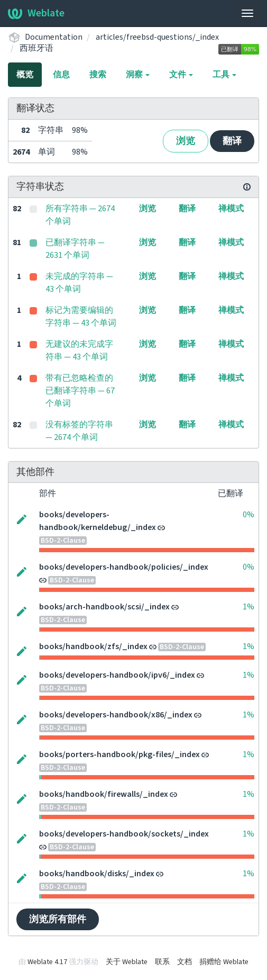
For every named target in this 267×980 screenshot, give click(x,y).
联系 (162, 962)
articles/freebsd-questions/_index (157, 37)
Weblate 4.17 (47, 962)
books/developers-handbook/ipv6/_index (117, 675)
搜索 (98, 75)
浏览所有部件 (58, 919)
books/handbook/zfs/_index (93, 646)
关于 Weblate (127, 962)
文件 (181, 75)
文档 (185, 962)
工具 (224, 75)
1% (248, 607)
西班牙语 (36, 48)
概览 (25, 75)
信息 (61, 75)
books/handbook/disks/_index (97, 874)
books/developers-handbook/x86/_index (116, 715)
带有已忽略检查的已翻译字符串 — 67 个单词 (80, 391)
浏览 (186, 141)
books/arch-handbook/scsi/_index (104, 607)
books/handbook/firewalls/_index (104, 794)
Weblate (36, 13)
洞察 (138, 75)
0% (248, 515)
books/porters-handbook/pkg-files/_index (119, 754)
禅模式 (231, 209)
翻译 (232, 141)
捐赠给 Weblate (224, 962)
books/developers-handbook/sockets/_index (124, 834)
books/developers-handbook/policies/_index (124, 567)
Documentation (54, 37)
